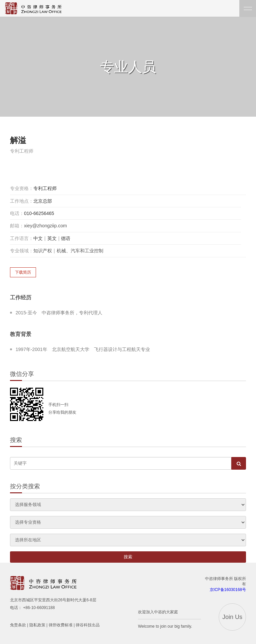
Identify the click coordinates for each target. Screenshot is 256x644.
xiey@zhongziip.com (45, 226)
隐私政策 (37, 625)
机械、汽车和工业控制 (80, 251)
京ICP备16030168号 (228, 590)
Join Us (232, 617)
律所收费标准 (61, 625)
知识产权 (43, 251)
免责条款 (18, 625)
